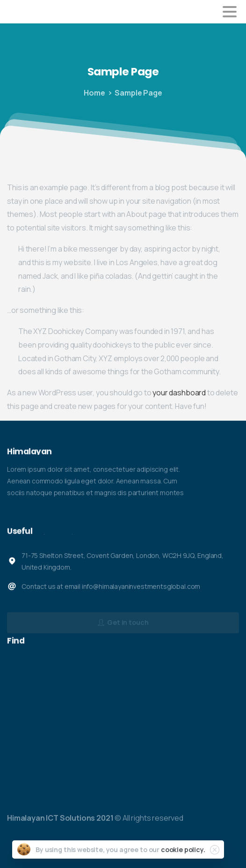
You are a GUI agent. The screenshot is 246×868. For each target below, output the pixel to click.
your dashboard (179, 393)
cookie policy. (183, 849)
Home (94, 93)
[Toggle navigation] (230, 12)
